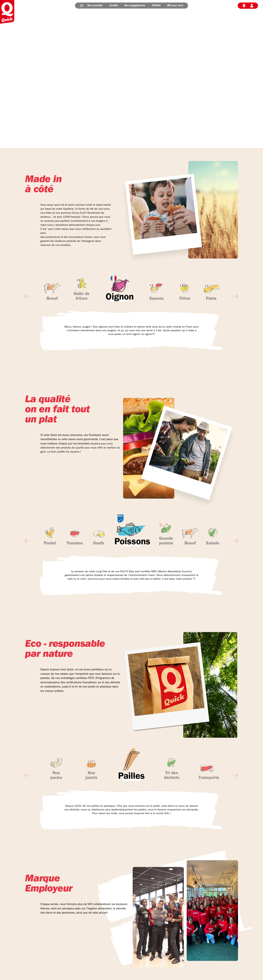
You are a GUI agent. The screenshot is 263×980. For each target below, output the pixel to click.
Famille (113, 6)
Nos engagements (135, 6)
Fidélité (156, 6)
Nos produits (95, 6)
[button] (82, 6)
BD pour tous (175, 6)
